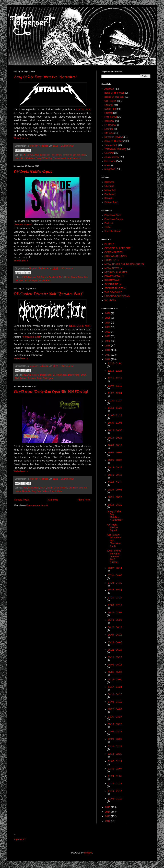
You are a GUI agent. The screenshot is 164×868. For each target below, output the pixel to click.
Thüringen (48, 378)
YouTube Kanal (113, 231)
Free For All (111, 117)
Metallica (30, 158)
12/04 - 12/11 (115, 386)
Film (61, 277)
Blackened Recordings (51, 155)
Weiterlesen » (21, 138)
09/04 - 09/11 (115, 482)
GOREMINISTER (114, 252)
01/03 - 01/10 (115, 799)
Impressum (19, 839)
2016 (37, 155)
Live (81, 488)
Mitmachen (110, 190)
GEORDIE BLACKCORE (118, 248)
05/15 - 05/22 (115, 657)
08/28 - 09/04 (115, 490)
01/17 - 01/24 (115, 783)
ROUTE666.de (112, 280)
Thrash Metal (60, 158)
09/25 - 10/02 (115, 460)
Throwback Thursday (115, 149)
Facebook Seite (113, 215)
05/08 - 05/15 (115, 665)
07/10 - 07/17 (115, 598)
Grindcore (73, 488)
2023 (108, 327)
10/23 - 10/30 (115, 430)
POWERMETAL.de (114, 276)
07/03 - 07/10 (115, 605)
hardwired (67, 155)
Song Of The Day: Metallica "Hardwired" (45, 77)
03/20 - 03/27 (115, 717)
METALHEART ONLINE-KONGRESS (124, 264)
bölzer (43, 488)
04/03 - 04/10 (115, 702)
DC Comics (42, 277)
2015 (108, 807)
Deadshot (53, 277)
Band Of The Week (115, 93)
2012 (108, 821)
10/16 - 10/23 (115, 438)
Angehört (109, 89)
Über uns (109, 186)
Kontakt (108, 198)
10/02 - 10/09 (115, 453)
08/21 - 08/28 (115, 497)
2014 (108, 812)
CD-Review (34, 375)
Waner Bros (45, 281)
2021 (108, 336)
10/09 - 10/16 (115, 445)
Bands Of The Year (114, 97)
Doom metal (74, 375)
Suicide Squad (23, 224)
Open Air (26, 491)
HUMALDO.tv (112, 260)
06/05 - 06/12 (115, 635)
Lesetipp (109, 129)
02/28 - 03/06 (115, 739)
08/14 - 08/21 (115, 505)
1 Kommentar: (67, 146)
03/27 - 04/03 (115, 709)
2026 (108, 313)
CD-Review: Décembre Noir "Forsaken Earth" (49, 294)
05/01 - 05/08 (115, 672)
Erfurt (83, 375)
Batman (32, 277)
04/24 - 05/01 (115, 679)
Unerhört (109, 153)
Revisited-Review (114, 137)
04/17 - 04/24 (115, 687)
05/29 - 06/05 (115, 642)
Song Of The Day (44, 158)
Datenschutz (111, 202)
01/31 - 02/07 (115, 769)
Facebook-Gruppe (114, 219)
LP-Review (110, 125)
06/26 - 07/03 (115, 612)
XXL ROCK (110, 300)
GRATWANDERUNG (116, 256)
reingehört (110, 169)
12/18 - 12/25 (115, 371)
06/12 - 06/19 (115, 627)
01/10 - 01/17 (115, 791)
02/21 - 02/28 (115, 746)
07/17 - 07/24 (115, 590)
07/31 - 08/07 (115, 575)
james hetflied (80, 155)
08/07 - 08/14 (115, 568)
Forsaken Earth (32, 337)
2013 (108, 816)
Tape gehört (111, 145)
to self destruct (74, 158)
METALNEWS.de (114, 268)
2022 (108, 332)
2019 (108, 345)
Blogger (88, 853)
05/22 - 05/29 (115, 650)
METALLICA (83, 109)
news (107, 165)
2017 (108, 355)
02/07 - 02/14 (115, 761)
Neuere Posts (22, 500)
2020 (108, 341)
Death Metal (46, 375)
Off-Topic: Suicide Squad (33, 172)
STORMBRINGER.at (115, 288)
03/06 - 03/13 (115, 732)
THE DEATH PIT (113, 292)
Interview (109, 121)
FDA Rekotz (21, 378)
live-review (110, 161)
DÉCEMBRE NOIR (80, 326)
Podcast (109, 223)
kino (86, 277)
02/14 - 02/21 (115, 754)
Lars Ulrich (20, 158)
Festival (64, 488)
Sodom (45, 491)
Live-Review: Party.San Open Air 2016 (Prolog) (51, 392)
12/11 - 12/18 (115, 378)
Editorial (109, 105)
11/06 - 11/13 (115, 415)
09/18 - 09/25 (115, 467)
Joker (80, 277)
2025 (108, 318)
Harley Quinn (71, 277)
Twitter (108, 227)
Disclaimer (110, 194)
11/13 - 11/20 (115, 408)
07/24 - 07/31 (115, 583)
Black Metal (34, 488)
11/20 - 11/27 (115, 400)
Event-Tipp (110, 109)
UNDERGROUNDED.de (117, 296)
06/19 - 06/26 (115, 620)
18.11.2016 (28, 155)
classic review (112, 157)
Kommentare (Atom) (37, 505)
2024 (108, 323)
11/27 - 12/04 (115, 393)
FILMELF (109, 244)
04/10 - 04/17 (115, 694)
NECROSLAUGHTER (116, 272)
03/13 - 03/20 (115, 724)
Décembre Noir (60, 375)
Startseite (53, 500)
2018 (108, 350)
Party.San (36, 491)
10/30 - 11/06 (115, 423)
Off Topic (19, 281)
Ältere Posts (84, 500)
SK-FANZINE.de (113, 284)
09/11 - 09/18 (115, 475)
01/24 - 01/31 (115, 776)
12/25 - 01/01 (115, 363)
